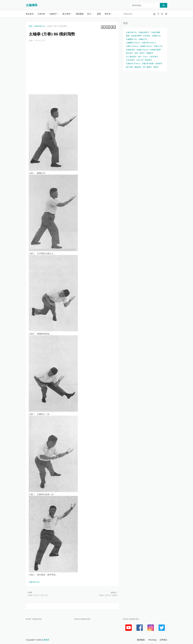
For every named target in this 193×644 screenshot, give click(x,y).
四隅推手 (150, 53)
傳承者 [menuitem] (108, 14)
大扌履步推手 (131, 57)
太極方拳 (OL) (39, 26)
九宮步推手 (130, 60)
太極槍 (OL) (156, 36)
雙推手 (156, 67)
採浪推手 (159, 63)
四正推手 (130, 53)
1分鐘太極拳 (155, 32)
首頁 (30, 26)
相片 (140, 57)
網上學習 (130, 67)
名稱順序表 (130, 50)
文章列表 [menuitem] (41, 14)
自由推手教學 (136, 36)
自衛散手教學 (155, 50)
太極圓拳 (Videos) (133, 43)
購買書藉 (141, 640)
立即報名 (163, 640)
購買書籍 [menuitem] (80, 14)
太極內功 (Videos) (133, 63)
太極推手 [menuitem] (53, 14)
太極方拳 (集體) (148, 63)
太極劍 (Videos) (142, 50)
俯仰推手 (148, 60)
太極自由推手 (144, 32)
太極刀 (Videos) (132, 46)
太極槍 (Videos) (146, 46)
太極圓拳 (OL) (131, 39)
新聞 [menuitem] (99, 14)
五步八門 (140, 60)
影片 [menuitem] (89, 14)
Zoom (145, 57)
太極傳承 (32, 5)
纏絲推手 (138, 67)
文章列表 (147, 36)
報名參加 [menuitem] (30, 14)
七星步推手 (154, 57)
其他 (136, 53)
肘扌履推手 (147, 67)
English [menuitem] (128, 14)
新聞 (128, 36)
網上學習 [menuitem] (66, 14)
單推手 (142, 53)
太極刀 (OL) (158, 46)
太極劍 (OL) (143, 39)
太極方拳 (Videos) (149, 43)
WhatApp (152, 640)
